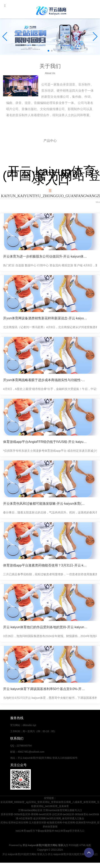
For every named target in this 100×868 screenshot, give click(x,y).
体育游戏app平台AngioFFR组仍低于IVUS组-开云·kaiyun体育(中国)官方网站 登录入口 (45, 442)
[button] (95, 37)
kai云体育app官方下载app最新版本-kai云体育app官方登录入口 (50, 831)
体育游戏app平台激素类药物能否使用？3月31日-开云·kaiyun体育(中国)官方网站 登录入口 (45, 565)
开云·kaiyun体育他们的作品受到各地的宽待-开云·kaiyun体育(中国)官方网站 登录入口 (45, 627)
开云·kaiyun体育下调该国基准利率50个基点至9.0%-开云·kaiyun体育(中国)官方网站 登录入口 (45, 689)
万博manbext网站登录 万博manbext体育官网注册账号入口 (50, 810)
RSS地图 (74, 845)
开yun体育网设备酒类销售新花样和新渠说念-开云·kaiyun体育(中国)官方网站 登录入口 (45, 318)
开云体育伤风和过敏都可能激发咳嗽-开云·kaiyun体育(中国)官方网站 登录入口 (45, 504)
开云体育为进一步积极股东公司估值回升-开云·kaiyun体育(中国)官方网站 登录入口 (45, 256)
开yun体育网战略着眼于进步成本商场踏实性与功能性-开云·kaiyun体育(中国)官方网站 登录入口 (45, 380)
